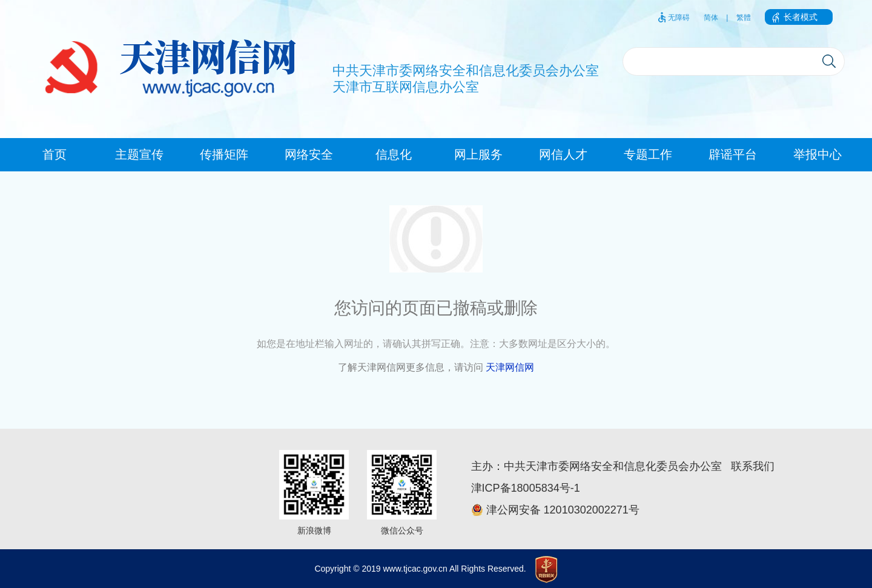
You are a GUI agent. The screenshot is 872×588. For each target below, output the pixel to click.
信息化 (394, 154)
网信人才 (563, 154)
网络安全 (309, 154)
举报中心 (817, 154)
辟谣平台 (733, 154)
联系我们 (753, 466)
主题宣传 (139, 154)
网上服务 (478, 154)
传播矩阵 (224, 154)
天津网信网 (510, 367)
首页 (54, 154)
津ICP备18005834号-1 (526, 488)
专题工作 (648, 154)
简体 (711, 18)
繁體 (744, 18)
